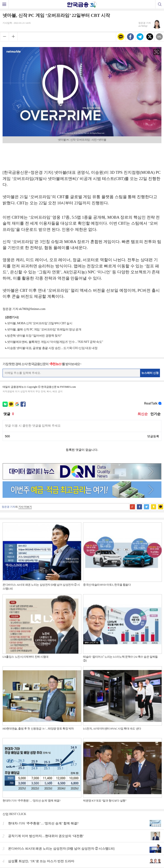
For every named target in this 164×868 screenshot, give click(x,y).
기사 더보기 (25, 507)
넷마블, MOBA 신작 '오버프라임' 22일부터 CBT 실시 (40, 323)
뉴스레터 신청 (150, 373)
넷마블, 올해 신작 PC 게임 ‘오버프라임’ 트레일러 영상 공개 (44, 329)
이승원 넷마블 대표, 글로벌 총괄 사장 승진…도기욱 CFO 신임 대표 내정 (52, 348)
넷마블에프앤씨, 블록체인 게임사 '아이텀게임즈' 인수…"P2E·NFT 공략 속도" (55, 342)
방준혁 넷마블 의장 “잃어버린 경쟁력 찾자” (34, 336)
